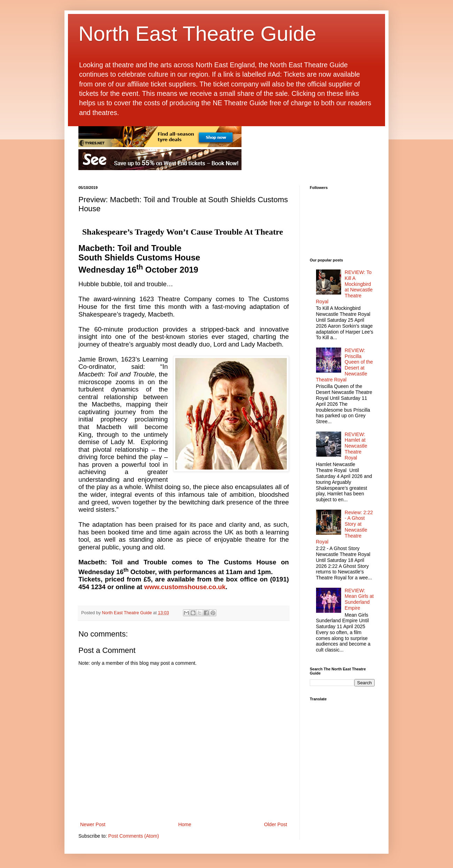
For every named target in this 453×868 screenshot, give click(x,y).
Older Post (276, 824)
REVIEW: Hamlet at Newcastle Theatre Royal (356, 446)
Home (185, 824)
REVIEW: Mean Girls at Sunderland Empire (359, 599)
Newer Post (93, 824)
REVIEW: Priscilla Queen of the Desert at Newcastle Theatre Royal (345, 365)
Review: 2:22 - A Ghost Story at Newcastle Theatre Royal (345, 527)
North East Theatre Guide (197, 34)
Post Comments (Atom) (134, 836)
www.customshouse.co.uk (185, 587)
